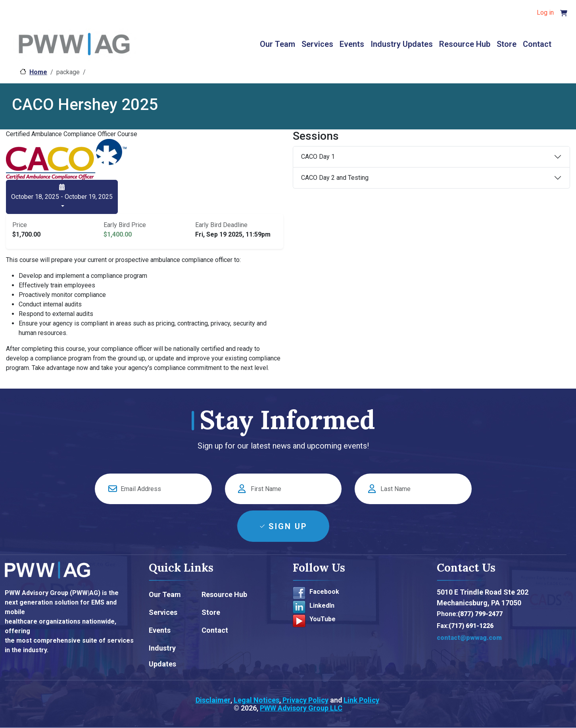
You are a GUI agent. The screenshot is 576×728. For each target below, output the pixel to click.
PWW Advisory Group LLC (301, 708)
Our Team (277, 44)
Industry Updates (402, 44)
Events (352, 44)
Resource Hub (465, 44)
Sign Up (288, 526)
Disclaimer (213, 700)
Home (38, 72)
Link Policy (361, 700)
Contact (537, 44)
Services (317, 44)
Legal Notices (256, 700)
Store (507, 44)
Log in (545, 13)
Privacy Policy (305, 700)
